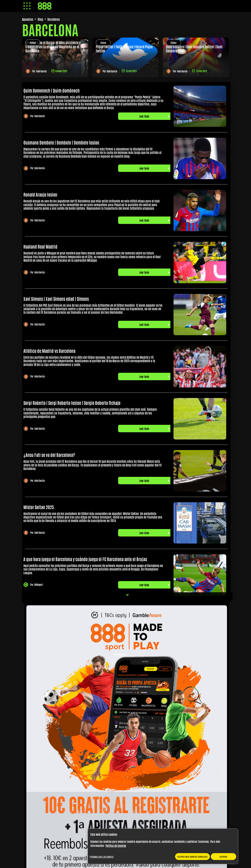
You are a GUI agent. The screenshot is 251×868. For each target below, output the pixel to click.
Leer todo (144, 116)
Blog (40, 19)
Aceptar (223, 857)
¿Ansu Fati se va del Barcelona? (49, 455)
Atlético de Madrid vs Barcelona (49, 351)
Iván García (41, 71)
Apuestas (28, 19)
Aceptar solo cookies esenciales (192, 857)
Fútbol (33, 43)
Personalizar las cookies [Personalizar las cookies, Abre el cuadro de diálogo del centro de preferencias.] (102, 857)
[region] (163, 846)
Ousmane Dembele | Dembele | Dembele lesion (61, 142)
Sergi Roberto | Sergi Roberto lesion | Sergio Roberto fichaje (72, 403)
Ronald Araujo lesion (40, 194)
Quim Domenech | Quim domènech (52, 90)
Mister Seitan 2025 (39, 507)
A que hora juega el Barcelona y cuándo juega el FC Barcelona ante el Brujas (85, 559)
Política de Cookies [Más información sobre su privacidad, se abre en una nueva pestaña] (116, 846)
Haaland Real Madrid (40, 246)
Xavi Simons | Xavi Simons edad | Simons (56, 299)
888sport (39, 585)
